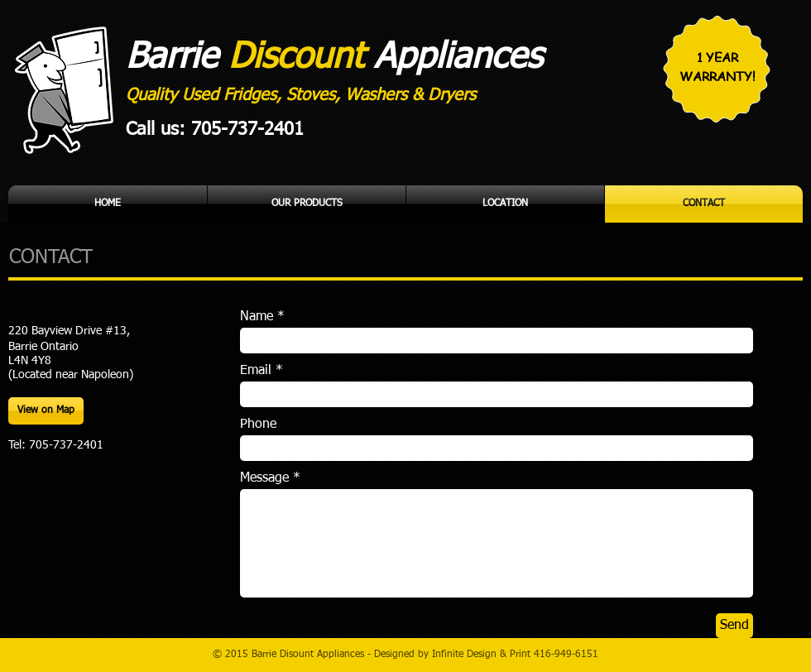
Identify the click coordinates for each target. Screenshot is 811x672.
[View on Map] (46, 411)
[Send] (734, 626)
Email (256, 371)
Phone (258, 425)
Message (264, 478)
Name (257, 317)
